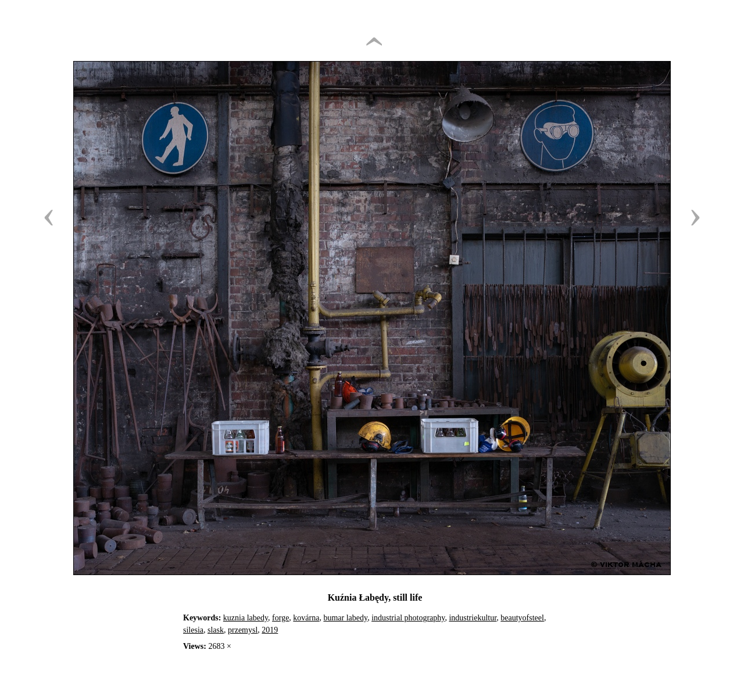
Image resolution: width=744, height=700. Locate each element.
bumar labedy (345, 618)
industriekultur (473, 618)
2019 (270, 630)
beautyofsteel (522, 618)
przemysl (243, 630)
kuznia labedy (246, 618)
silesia (193, 630)
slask (216, 630)
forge (280, 618)
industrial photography (408, 618)
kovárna (306, 618)
